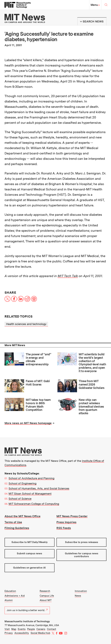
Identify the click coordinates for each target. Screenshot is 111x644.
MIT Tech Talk (68, 276)
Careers (41, 629)
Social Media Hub (40, 633)
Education (10, 591)
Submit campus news (29, 553)
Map (14, 629)
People (31, 629)
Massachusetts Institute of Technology (27, 621)
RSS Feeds (64, 528)
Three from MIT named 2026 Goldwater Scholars (92, 384)
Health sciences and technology (26, 324)
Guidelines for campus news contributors (82, 555)
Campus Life (47, 596)
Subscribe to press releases (82, 542)
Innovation (81, 591)
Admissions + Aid (15, 596)
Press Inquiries (66, 522)
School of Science (20, 499)
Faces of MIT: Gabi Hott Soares (38, 383)
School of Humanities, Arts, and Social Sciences (39, 488)
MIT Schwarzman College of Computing (34, 504)
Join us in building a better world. (27, 610)
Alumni (9, 600)
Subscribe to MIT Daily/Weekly (30, 542)
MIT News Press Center (72, 516)
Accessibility (22, 633)
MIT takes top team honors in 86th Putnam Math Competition (38, 405)
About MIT (46, 600)
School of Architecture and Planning (31, 478)
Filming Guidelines (17, 528)
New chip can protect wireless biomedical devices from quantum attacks (91, 406)
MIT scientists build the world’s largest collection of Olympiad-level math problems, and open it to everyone (92, 363)
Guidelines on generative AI (29, 568)
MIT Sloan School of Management (30, 494)
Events (22, 629)
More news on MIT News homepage (28, 423)
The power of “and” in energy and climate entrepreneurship (39, 359)
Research (45, 591)
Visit (7, 629)
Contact (52, 629)
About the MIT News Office (22, 516)
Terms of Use (13, 522)
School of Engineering (22, 483)
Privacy (9, 633)
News (78, 596)
